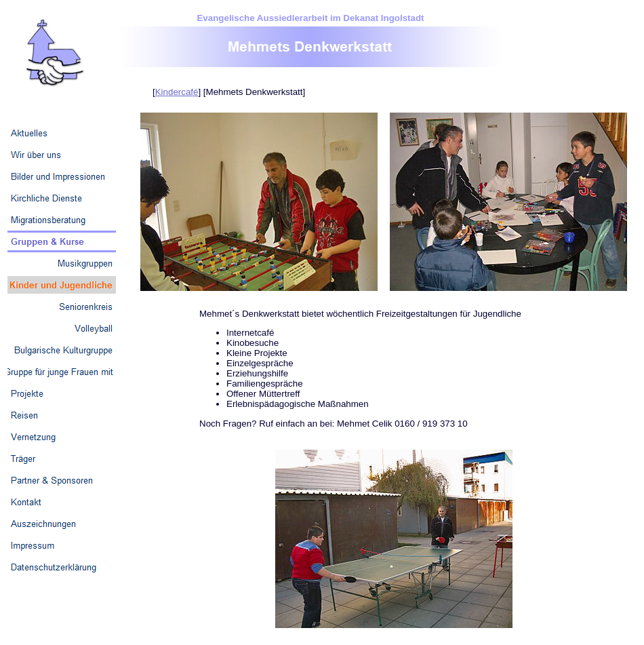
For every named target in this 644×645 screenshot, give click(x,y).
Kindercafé (177, 92)
